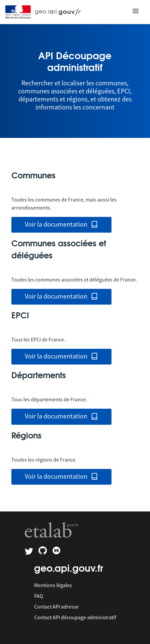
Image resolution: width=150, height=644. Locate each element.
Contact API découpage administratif (75, 617)
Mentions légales (53, 585)
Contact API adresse (56, 607)
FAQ (39, 596)
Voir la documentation (62, 225)
